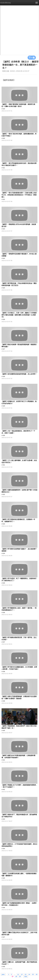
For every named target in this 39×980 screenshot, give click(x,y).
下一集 (32, 58)
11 (18, 974)
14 (29, 974)
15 (33, 974)
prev (3, 974)
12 (22, 974)
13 (25, 974)
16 (37, 974)
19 (20, 976)
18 (16, 976)
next (26, 976)
